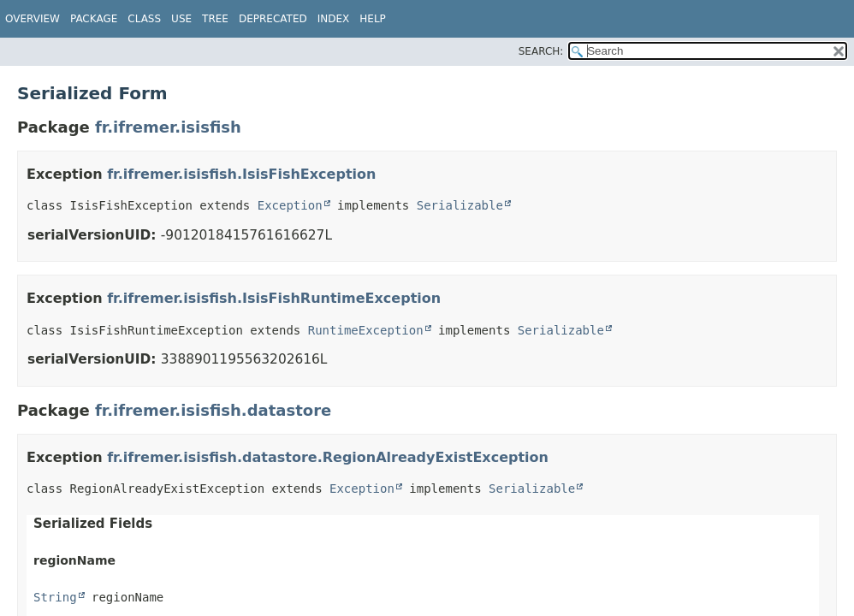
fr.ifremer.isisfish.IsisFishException (241, 174)
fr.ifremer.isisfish (168, 127)
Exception (290, 205)
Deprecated (273, 19)
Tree (215, 19)
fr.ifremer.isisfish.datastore (213, 410)
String (55, 597)
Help (373, 19)
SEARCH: (541, 51)
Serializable (460, 205)
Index (334, 19)
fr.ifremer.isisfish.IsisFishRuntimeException (274, 298)
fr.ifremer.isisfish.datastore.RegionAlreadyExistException (328, 457)
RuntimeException (366, 330)
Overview (33, 19)
